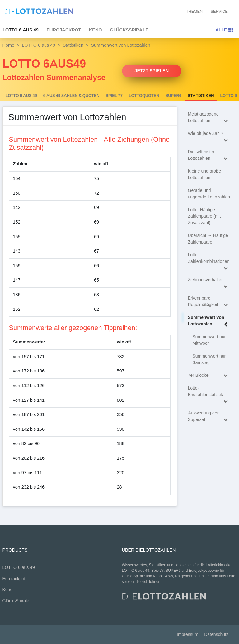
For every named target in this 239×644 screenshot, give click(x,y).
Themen (194, 11)
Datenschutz (216, 635)
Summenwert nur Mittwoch (209, 340)
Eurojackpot (64, 30)
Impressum (187, 635)
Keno (96, 30)
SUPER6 (173, 96)
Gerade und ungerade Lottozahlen (209, 194)
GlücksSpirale (129, 30)
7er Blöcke (209, 376)
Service (219, 11)
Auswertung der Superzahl (209, 417)
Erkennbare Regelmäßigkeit (209, 302)
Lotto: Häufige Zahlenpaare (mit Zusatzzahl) (204, 216)
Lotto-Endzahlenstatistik (209, 392)
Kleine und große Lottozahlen (205, 174)
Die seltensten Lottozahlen (209, 156)
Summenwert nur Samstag (209, 359)
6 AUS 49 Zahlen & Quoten (71, 96)
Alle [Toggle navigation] (224, 30)
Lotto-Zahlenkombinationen (209, 259)
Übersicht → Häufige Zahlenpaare (208, 239)
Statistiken (73, 45)
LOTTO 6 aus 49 (38, 45)
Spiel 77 (114, 96)
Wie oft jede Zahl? (209, 134)
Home (8, 45)
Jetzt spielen (152, 71)
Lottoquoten (144, 96)
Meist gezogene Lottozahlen (209, 118)
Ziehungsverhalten (209, 281)
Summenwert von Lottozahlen (209, 321)
